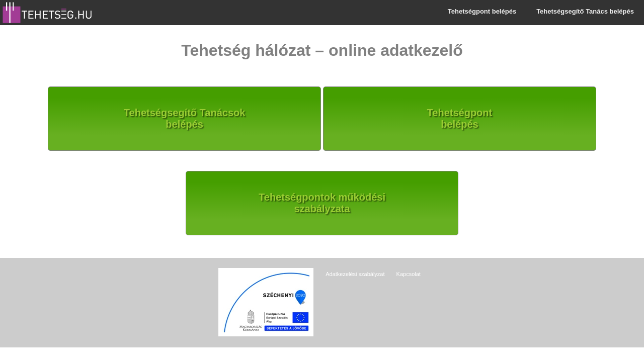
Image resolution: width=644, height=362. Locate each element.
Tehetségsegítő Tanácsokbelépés (185, 118)
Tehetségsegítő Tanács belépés (585, 11)
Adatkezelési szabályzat (355, 274)
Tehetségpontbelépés (460, 118)
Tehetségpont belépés (482, 11)
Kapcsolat (409, 274)
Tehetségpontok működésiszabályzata (322, 203)
